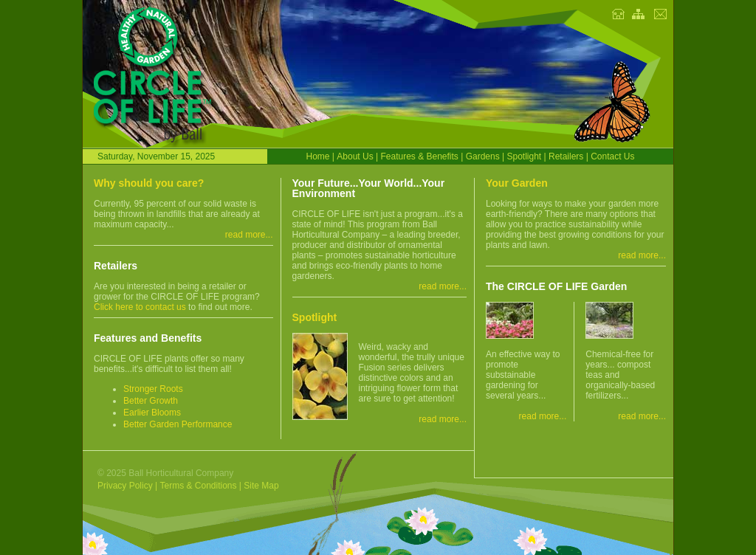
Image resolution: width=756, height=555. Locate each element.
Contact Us (612, 156)
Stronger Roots (153, 389)
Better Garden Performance (178, 424)
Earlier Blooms (152, 413)
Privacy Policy (125, 486)
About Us (355, 156)
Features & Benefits (419, 156)
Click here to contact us (140, 307)
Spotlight (524, 156)
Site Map (261, 486)
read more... (249, 235)
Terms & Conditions (198, 486)
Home (318, 156)
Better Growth (151, 401)
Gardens (483, 156)
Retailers (566, 156)
